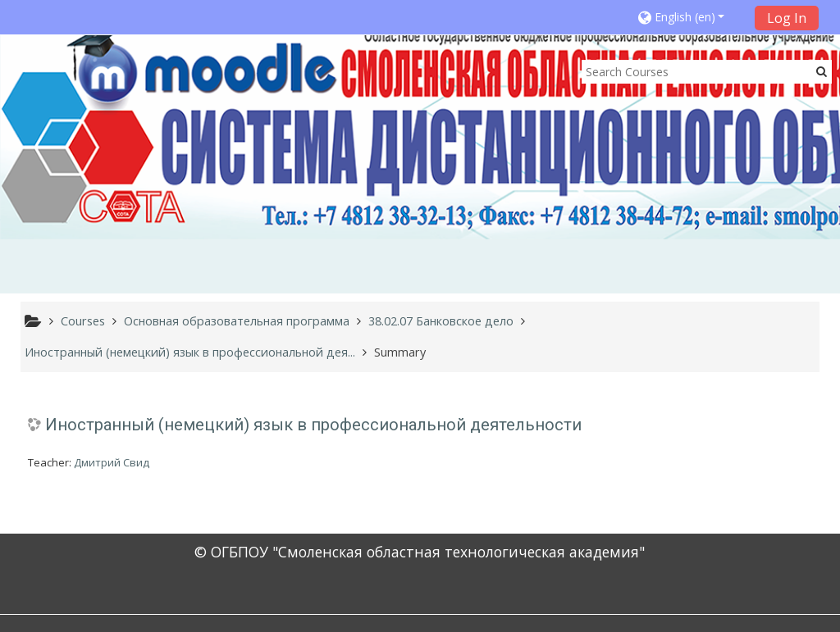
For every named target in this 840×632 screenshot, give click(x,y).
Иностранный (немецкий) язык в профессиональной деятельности (313, 425)
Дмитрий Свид (112, 462)
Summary (400, 352)
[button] (691, 17)
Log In (787, 18)
